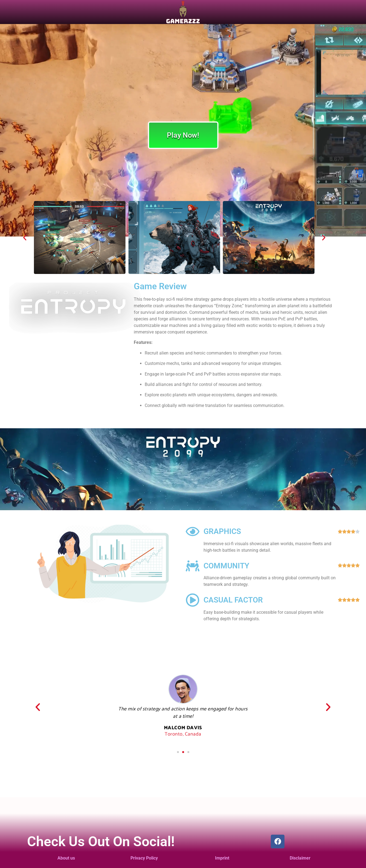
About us (66, 858)
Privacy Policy (144, 858)
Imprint (222, 858)
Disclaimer (300, 858)
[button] (25, 237)
